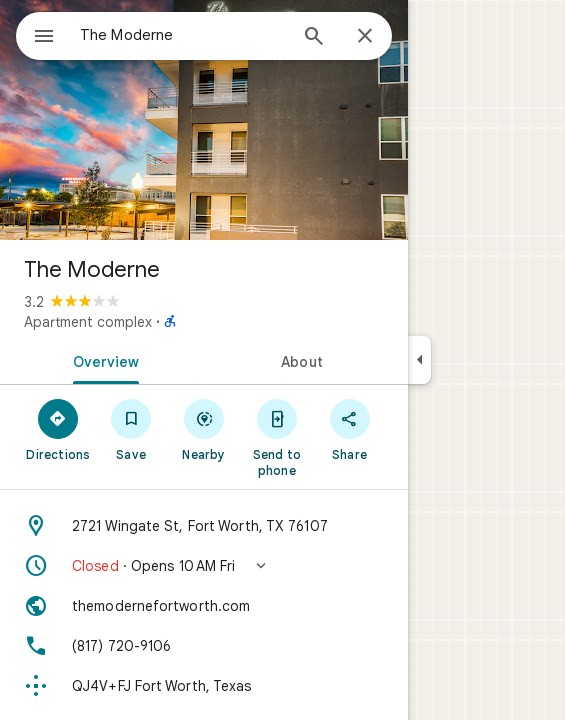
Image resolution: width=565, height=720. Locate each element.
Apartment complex (88, 322)
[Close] (365, 37)
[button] (204, 566)
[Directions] (58, 429)
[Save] (131, 429)
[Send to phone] (276, 437)
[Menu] (44, 38)
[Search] (314, 38)
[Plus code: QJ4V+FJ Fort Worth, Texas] (204, 686)
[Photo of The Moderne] (204, 120)
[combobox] (183, 35)
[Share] (349, 429)
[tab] (102, 360)
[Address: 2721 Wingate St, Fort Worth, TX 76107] (204, 526)
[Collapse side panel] (419, 360)
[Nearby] (204, 429)
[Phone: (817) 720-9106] (204, 646)
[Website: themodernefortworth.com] (204, 606)
